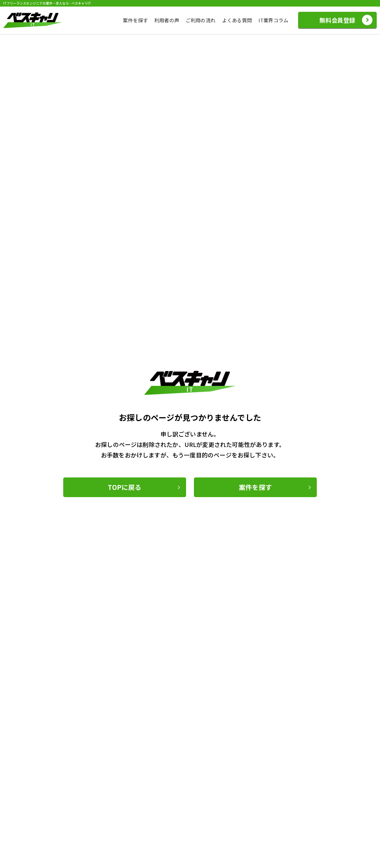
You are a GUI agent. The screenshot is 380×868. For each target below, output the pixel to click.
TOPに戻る (124, 487)
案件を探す (135, 20)
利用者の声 (167, 20)
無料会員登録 (337, 20)
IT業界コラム (273, 20)
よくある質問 (237, 20)
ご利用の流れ (201, 20)
